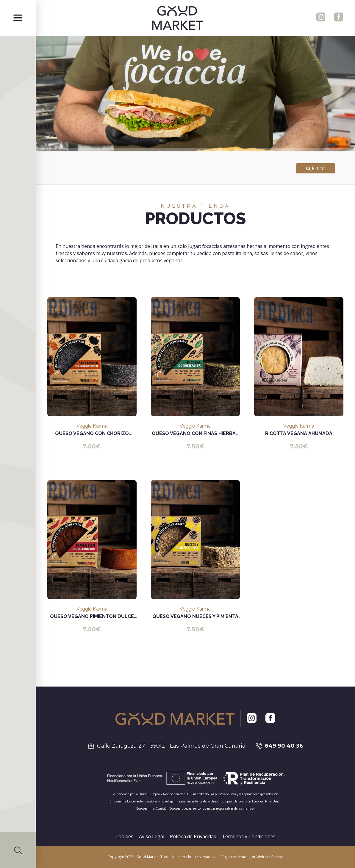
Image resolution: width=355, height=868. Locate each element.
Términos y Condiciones (249, 836)
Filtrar (316, 168)
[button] (18, 850)
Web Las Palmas (270, 857)
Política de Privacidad (193, 836)
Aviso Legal (152, 836)
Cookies (124, 836)
